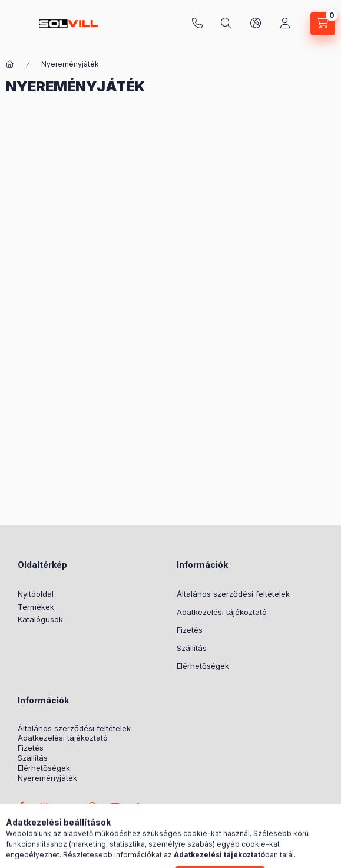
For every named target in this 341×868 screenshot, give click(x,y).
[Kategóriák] (16, 24)
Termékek (36, 607)
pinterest (92, 806)
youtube (115, 806)
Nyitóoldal (36, 594)
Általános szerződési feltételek (233, 594)
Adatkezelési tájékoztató (222, 612)
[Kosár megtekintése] (323, 24)
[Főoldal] (10, 64)
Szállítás (192, 648)
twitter (68, 806)
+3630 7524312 (197, 24)
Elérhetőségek (203, 666)
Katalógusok (40, 619)
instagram (45, 806)
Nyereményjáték (47, 778)
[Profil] (285, 24)
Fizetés (190, 630)
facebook (21, 806)
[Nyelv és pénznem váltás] (256, 24)
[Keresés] (226, 24)
